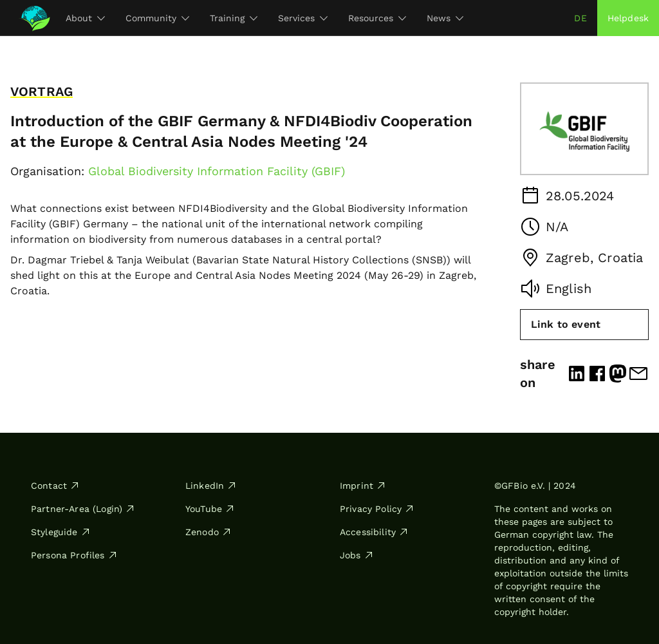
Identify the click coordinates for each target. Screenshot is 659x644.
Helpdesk (628, 18)
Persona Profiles (74, 555)
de (580, 18)
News (445, 18)
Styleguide (61, 532)
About (85, 18)
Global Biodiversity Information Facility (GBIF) (217, 171)
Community (157, 18)
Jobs (357, 555)
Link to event (566, 324)
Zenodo (209, 532)
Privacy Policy (377, 509)
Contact (55, 486)
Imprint (363, 486)
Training (234, 18)
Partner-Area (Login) (83, 509)
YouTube (210, 509)
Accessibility (374, 532)
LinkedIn (211, 486)
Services (303, 18)
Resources (377, 18)
